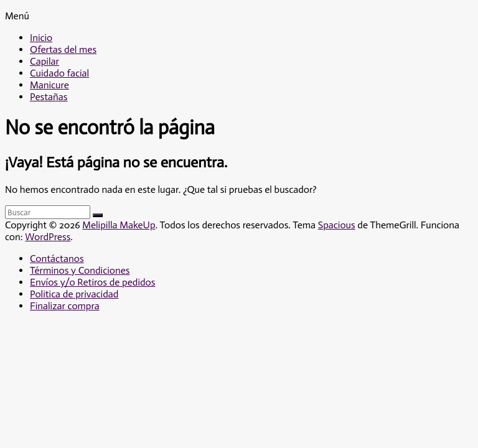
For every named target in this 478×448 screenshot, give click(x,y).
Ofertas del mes (63, 49)
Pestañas (49, 97)
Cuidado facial (59, 73)
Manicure (49, 85)
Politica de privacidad (74, 294)
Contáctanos (57, 259)
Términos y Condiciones (80, 270)
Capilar (45, 61)
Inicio (41, 38)
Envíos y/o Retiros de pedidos (92, 282)
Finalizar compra (65, 306)
